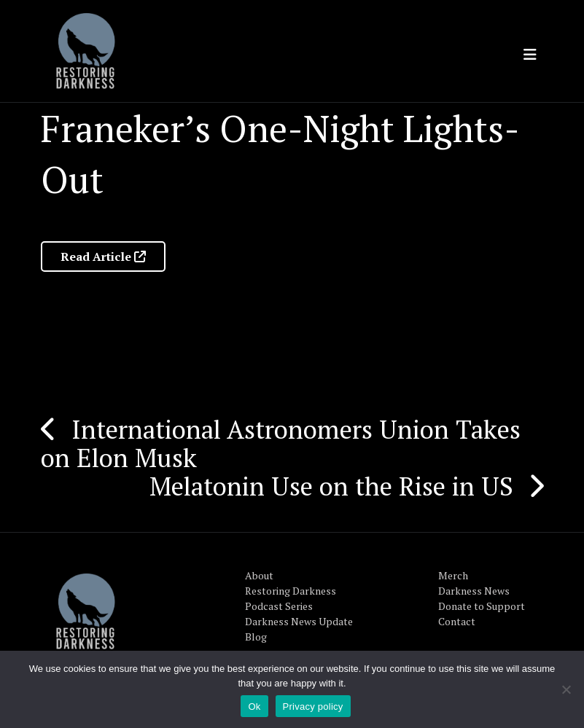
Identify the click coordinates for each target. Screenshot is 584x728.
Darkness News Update (299, 621)
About (259, 575)
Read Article (103, 257)
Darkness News (474, 591)
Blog (256, 637)
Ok (254, 707)
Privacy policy (313, 707)
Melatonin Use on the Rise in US (331, 486)
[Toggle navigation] (530, 55)
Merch (453, 575)
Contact (457, 621)
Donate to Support (482, 606)
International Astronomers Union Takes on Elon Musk (281, 443)
